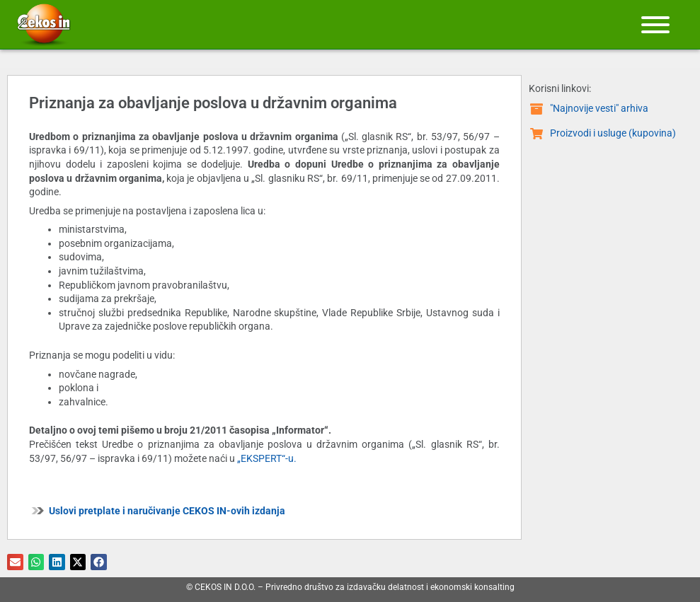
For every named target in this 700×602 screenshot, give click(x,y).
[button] (15, 562)
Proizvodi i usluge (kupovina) (613, 133)
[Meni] (655, 25)
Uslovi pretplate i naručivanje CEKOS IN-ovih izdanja (167, 511)
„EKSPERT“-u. (267, 458)
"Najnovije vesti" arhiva (599, 108)
